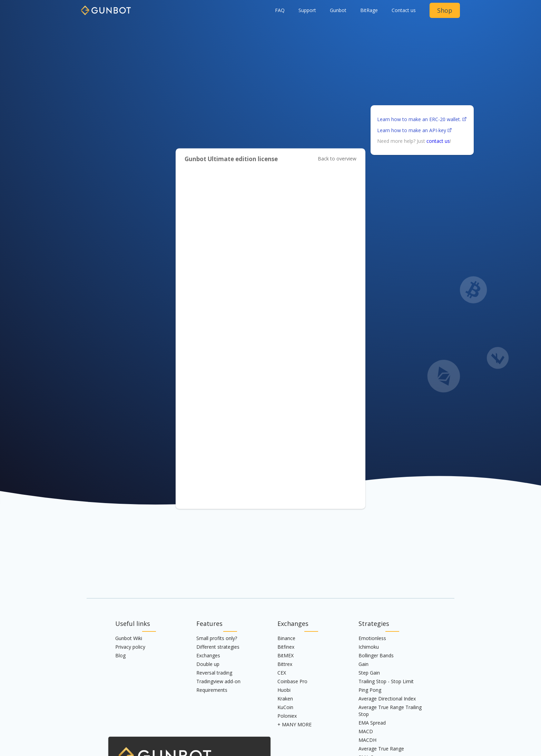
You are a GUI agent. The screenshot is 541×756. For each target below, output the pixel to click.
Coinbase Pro (292, 681)
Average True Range (381, 749)
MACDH (367, 740)
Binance (286, 638)
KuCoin (285, 707)
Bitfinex (286, 647)
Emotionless (372, 638)
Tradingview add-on (218, 681)
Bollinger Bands (376, 655)
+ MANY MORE (294, 724)
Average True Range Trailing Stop (390, 711)
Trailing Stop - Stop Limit (386, 681)
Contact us (404, 10)
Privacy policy (130, 647)
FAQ (280, 10)
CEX (282, 673)
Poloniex (287, 716)
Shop (445, 10)
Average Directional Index (387, 699)
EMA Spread (372, 723)
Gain (363, 664)
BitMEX (286, 655)
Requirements (212, 690)
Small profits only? (217, 638)
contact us (438, 141)
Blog (120, 655)
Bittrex (285, 664)
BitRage (369, 10)
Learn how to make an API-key (412, 130)
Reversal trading (214, 673)
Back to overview (337, 159)
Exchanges (208, 655)
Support (307, 10)
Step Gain (369, 673)
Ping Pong (370, 690)
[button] (338, 10)
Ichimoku (369, 647)
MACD (366, 731)
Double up (208, 664)
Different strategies (218, 647)
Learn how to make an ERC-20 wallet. (419, 119)
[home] (106, 8)
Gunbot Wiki (129, 638)
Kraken (285, 699)
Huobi (284, 690)
